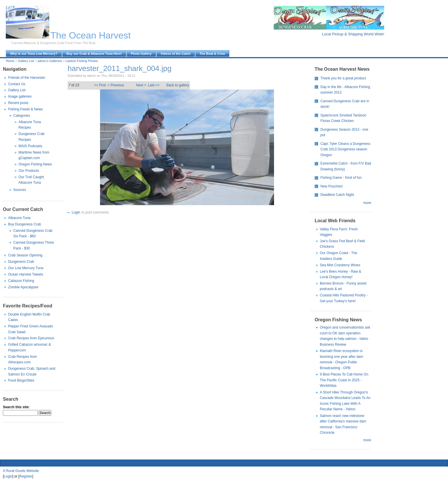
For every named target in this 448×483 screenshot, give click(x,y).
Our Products (29, 171)
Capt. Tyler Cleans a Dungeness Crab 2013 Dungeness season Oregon (345, 149)
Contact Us (17, 84)
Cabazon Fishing (21, 281)
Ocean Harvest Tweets (26, 274)
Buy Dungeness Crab (25, 224)
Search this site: (16, 407)
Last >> (154, 85)
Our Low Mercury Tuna (26, 268)
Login (76, 212)
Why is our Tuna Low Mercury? (34, 54)
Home (10, 61)
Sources (20, 190)
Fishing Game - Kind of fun (341, 178)
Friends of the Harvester (27, 78)
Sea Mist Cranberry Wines (340, 265)
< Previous (116, 85)
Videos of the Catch (176, 54)
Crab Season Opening (25, 255)
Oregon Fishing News (35, 164)
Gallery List (26, 61)
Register (26, 476)
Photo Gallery (141, 54)
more (367, 203)
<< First (100, 85)
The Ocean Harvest (91, 35)
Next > (141, 85)
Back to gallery (177, 85)
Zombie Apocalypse (23, 287)
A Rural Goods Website (21, 471)
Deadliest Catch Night (337, 195)
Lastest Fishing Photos (82, 61)
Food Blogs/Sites (21, 380)
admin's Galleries (50, 61)
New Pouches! (332, 186)
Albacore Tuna (19, 218)
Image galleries (20, 96)
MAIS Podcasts (30, 146)
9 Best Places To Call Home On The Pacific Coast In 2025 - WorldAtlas (344, 380)
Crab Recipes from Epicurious (31, 338)
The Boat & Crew (212, 54)
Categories (22, 116)
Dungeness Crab (21, 262)
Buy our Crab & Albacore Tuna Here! (94, 54)
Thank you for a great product (343, 78)
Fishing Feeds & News (26, 109)
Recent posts (18, 103)
